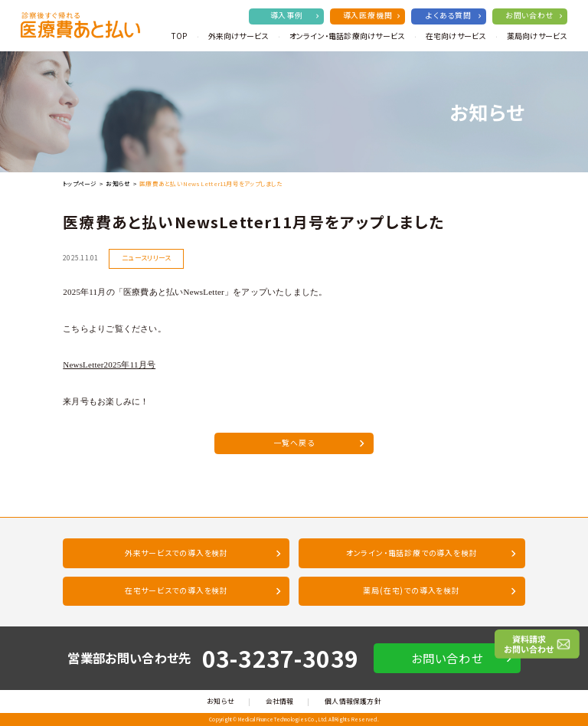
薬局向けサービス (537, 36)
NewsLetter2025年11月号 (109, 365)
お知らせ (118, 183)
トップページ (80, 183)
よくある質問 (453, 15)
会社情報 (280, 701)
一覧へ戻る (319, 443)
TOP (179, 36)
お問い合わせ (534, 15)
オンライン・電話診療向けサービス (347, 36)
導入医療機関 (372, 15)
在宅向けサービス (456, 36)
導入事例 (295, 15)
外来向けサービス (238, 36)
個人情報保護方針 (353, 701)
